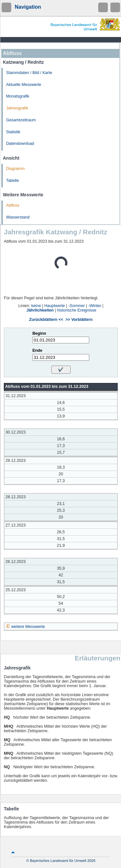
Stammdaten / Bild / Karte (29, 73)
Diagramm (15, 169)
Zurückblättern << (46, 320)
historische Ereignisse (77, 310)
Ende (37, 350)
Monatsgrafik (18, 96)
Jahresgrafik (17, 108)
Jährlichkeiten (40, 310)
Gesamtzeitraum (21, 120)
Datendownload (20, 144)
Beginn (39, 333)
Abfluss (13, 205)
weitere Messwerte (28, 627)
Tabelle (13, 181)
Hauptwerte (55, 306)
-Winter (95, 306)
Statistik (13, 132)
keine (36, 306)
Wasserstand (18, 217)
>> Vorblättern (79, 320)
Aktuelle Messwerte (24, 85)
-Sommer (77, 306)
